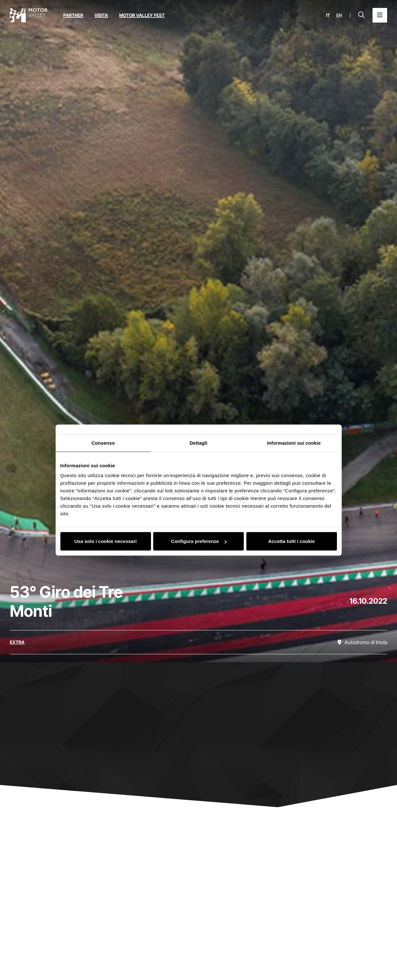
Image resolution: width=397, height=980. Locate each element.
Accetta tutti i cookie (292, 541)
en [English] (339, 15)
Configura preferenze (199, 541)
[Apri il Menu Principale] (380, 15)
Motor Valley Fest (142, 15)
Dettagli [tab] (199, 443)
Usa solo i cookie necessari (106, 541)
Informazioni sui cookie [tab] (294, 443)
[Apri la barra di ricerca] (361, 15)
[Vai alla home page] (29, 15)
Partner (73, 15)
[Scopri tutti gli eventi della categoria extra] (17, 642)
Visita (101, 15)
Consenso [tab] (103, 443)
